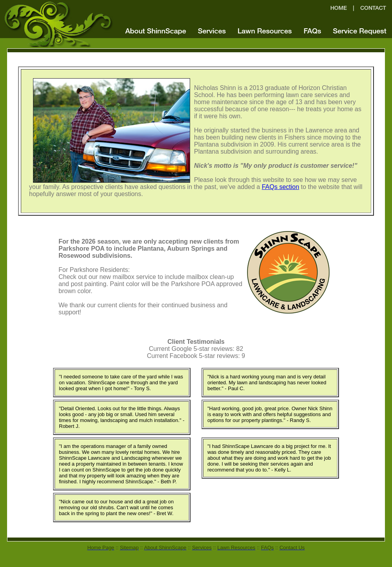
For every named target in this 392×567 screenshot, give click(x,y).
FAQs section (280, 187)
